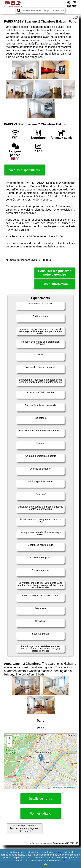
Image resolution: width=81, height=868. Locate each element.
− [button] (9, 744)
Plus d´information (55, 284)
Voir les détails (41, 814)
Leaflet (54, 787)
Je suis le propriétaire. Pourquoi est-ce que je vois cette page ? (24, 828)
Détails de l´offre (40, 799)
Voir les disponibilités (25, 170)
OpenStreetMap (69, 787)
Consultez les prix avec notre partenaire (55, 273)
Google (60, 852)
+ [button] (9, 739)
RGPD (64, 860)
